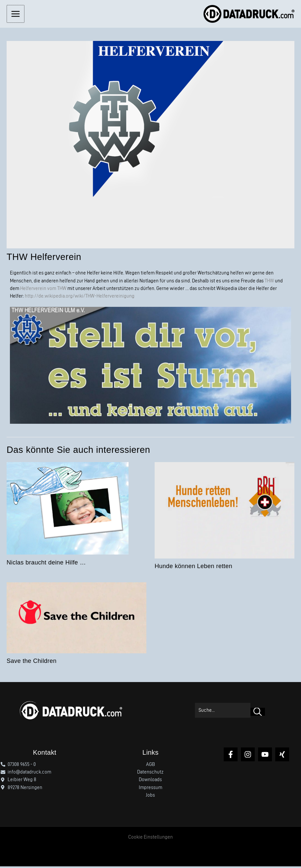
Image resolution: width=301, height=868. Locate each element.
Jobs (150, 797)
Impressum (150, 789)
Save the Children (32, 662)
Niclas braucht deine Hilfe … (46, 564)
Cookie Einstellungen (150, 839)
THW (269, 282)
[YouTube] (265, 756)
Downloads (150, 781)
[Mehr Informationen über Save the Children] (76, 618)
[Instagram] (248, 756)
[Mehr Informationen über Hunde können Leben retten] (225, 511)
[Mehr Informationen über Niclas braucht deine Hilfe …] (68, 509)
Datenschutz (150, 774)
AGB (150, 766)
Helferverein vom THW (43, 290)
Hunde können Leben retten (193, 568)
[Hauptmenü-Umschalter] (15, 15)
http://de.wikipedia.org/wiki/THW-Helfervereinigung (80, 298)
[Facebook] (231, 756)
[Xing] (282, 756)
